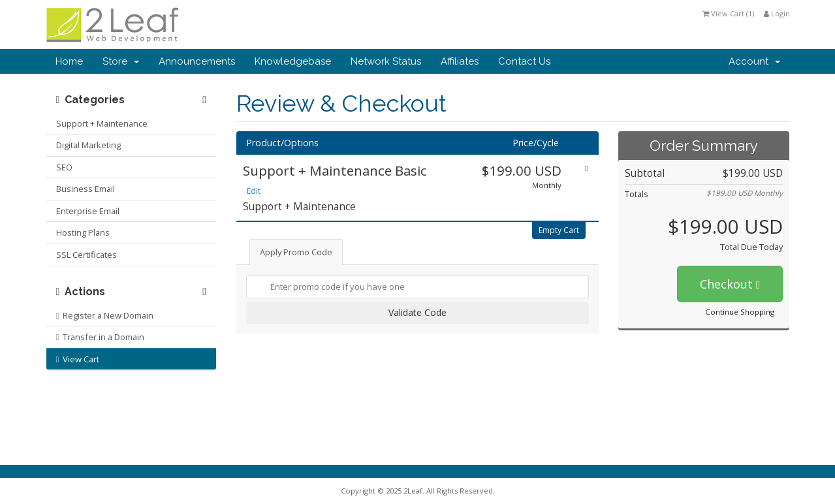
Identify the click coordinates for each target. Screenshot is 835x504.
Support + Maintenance (102, 123)
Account (754, 61)
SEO (64, 167)
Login (777, 13)
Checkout (730, 284)
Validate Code (417, 312)
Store (121, 61)
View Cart (78, 359)
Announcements (197, 61)
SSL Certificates (87, 255)
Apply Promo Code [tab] (296, 252)
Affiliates (460, 61)
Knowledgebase (293, 61)
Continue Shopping (740, 312)
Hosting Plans (83, 232)
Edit (254, 191)
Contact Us (524, 61)
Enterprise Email (88, 211)
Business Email (86, 189)
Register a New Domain (105, 315)
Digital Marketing (88, 145)
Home (69, 61)
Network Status (386, 61)
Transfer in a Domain (101, 337)
